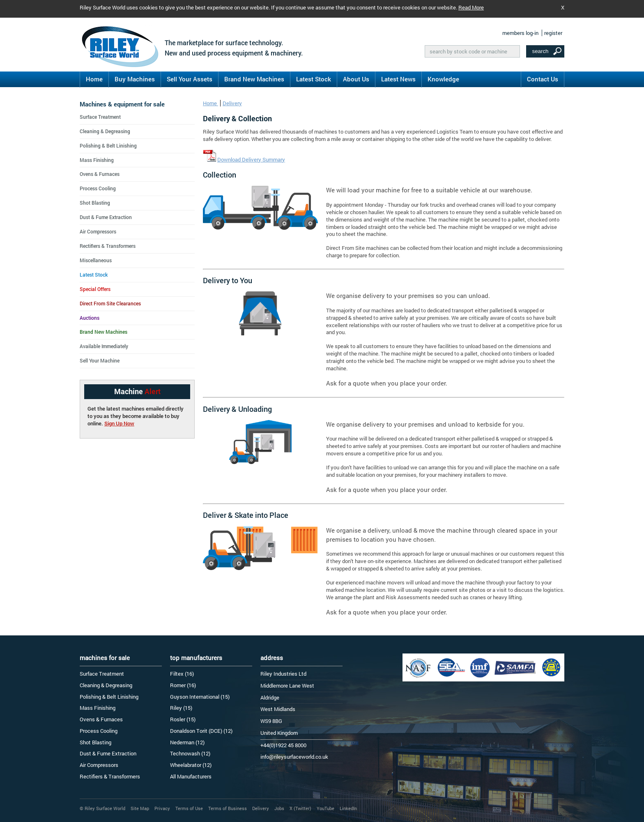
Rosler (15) (183, 719)
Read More (471, 7)
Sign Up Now (119, 423)
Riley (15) (181, 708)
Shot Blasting (95, 203)
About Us (356, 79)
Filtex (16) (182, 674)
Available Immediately (104, 346)
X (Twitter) (300, 808)
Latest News (398, 79)
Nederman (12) (187, 742)
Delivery (232, 103)
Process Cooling (98, 188)
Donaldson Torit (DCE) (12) (201, 731)
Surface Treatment (100, 117)
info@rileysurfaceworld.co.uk (294, 757)
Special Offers (95, 289)
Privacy (162, 808)
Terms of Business (228, 808)
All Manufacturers (191, 776)
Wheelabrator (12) (191, 765)
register (553, 33)
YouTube (325, 808)
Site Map (140, 808)
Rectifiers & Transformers (108, 246)
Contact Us (543, 79)
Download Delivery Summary (251, 159)
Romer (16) (183, 685)
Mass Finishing (97, 160)
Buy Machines (135, 79)
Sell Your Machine (100, 360)
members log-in (520, 33)
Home (94, 79)
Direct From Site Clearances (110, 303)
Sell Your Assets (190, 79)
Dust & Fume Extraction (106, 217)
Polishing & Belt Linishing (108, 145)
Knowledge (443, 79)
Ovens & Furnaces (100, 174)
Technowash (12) (190, 753)
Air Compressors (98, 231)
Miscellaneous (96, 260)
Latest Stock (314, 79)
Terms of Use (189, 808)
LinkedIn (348, 808)
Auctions (90, 318)
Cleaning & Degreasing (105, 131)
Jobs (279, 808)
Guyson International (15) (200, 697)
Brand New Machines (254, 79)
